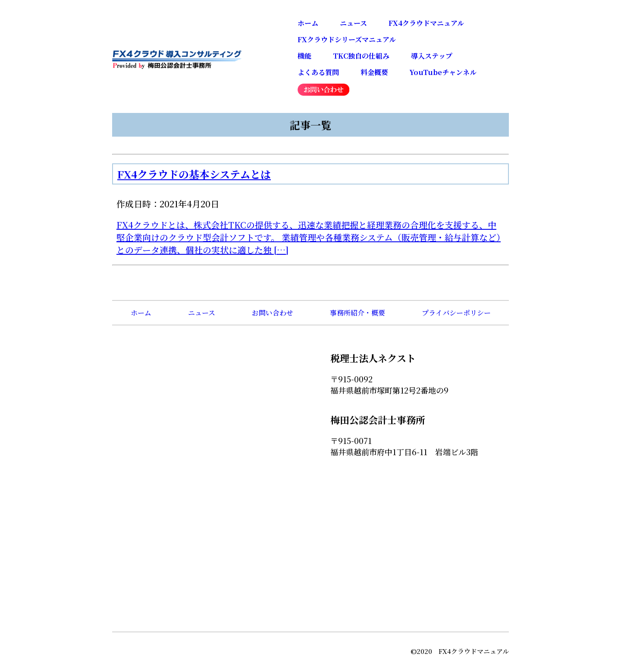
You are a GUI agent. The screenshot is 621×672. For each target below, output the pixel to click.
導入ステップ (432, 56)
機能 (304, 56)
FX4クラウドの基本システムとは (194, 174)
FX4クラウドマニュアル (426, 23)
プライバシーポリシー (456, 313)
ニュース (353, 23)
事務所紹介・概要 (358, 313)
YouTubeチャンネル (443, 72)
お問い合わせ (273, 313)
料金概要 (374, 72)
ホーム (308, 23)
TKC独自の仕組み (361, 56)
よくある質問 (318, 72)
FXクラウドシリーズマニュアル (347, 39)
